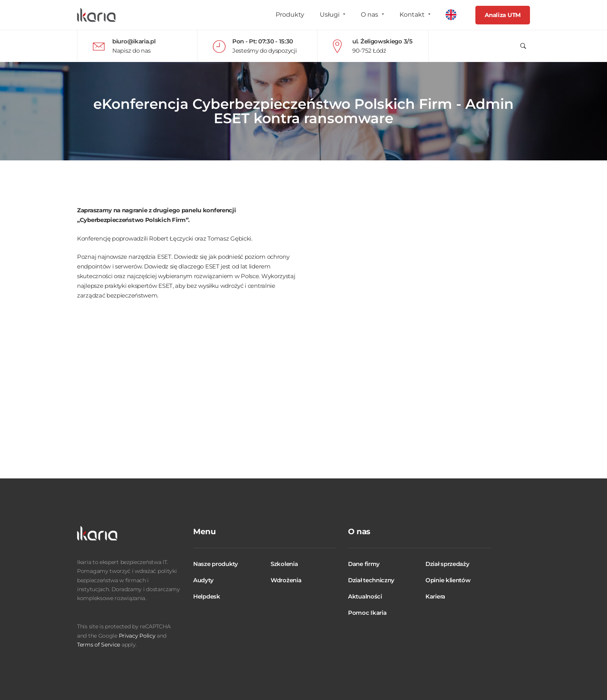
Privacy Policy (137, 636)
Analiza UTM (503, 15)
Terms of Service (99, 645)
